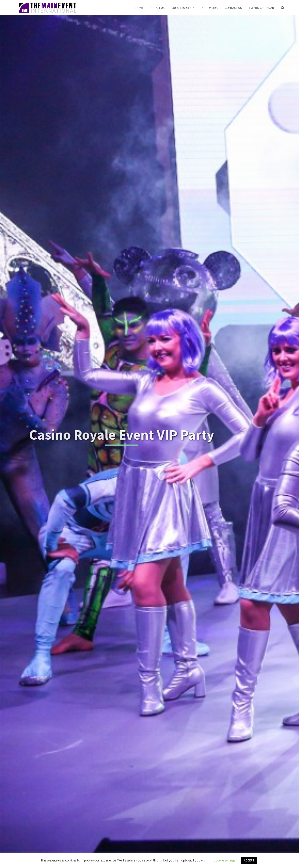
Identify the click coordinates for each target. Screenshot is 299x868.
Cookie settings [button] (224, 860)
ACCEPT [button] (249, 860)
